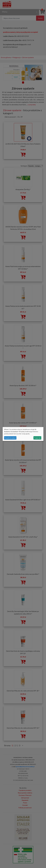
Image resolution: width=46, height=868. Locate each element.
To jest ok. (37, 438)
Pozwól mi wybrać (10, 438)
